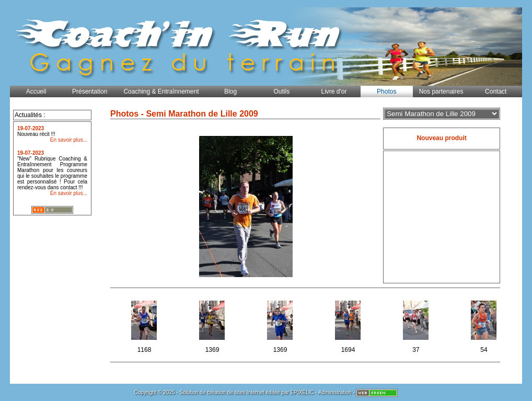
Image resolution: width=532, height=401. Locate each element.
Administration (335, 392)
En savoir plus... (69, 140)
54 (485, 325)
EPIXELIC (302, 392)
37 (417, 325)
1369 (213, 325)
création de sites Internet (236, 392)
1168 (145, 325)
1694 (349, 325)
